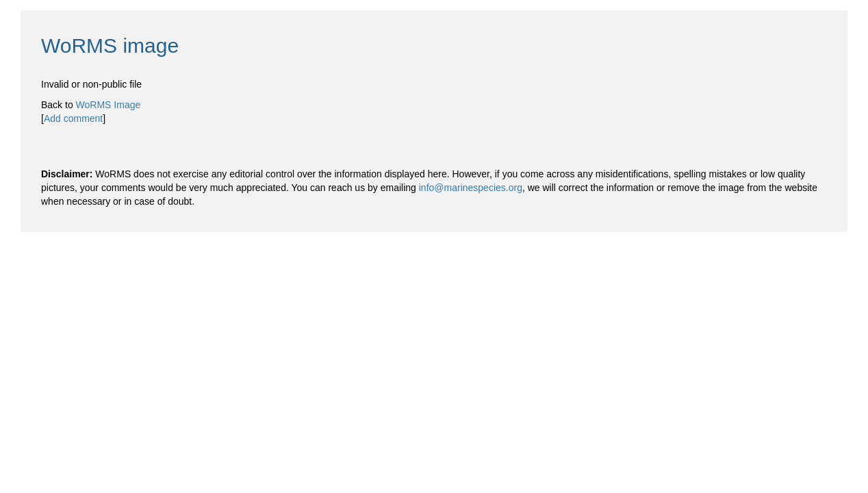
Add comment (73, 118)
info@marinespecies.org (471, 188)
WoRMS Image (108, 105)
